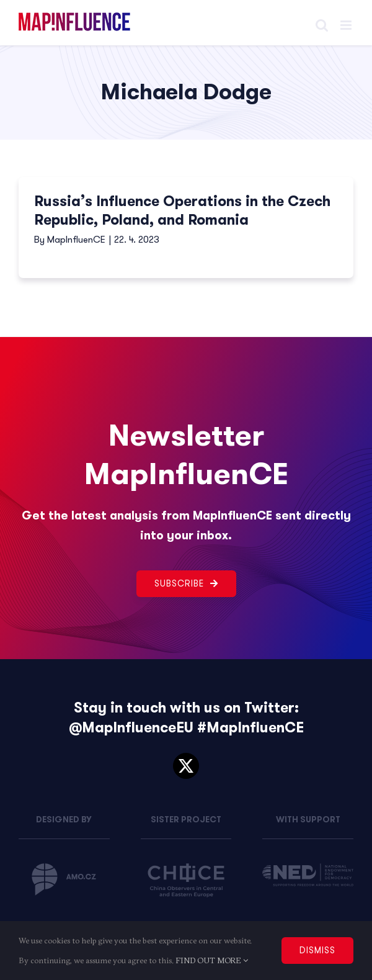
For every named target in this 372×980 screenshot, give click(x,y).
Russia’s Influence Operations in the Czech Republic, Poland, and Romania (182, 211)
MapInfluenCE (76, 240)
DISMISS (317, 950)
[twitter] (186, 766)
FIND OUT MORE (212, 960)
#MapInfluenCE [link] (250, 728)
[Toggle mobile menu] (347, 25)
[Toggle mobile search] (322, 25)
